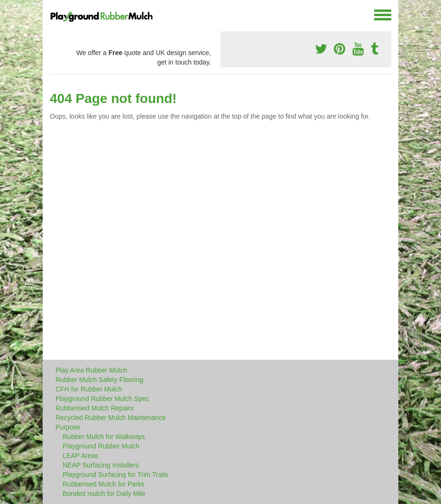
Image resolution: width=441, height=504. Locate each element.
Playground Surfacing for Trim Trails (115, 475)
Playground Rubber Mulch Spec (102, 399)
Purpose (68, 427)
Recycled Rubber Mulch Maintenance (111, 418)
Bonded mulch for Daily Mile (104, 494)
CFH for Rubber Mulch (89, 389)
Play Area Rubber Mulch (91, 370)
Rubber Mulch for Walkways (104, 437)
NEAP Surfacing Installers (101, 465)
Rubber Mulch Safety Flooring (99, 380)
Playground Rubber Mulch (101, 446)
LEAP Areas (80, 456)
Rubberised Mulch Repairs (95, 408)
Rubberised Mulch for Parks (104, 484)
